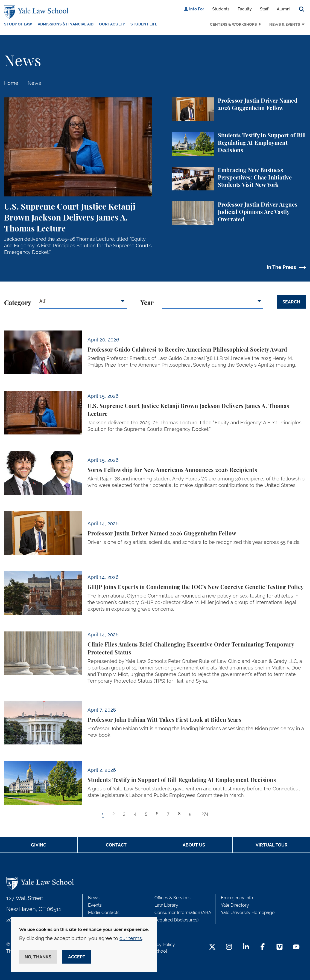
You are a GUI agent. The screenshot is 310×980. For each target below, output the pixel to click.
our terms (131, 938)
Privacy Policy (161, 945)
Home (11, 83)
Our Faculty (112, 24)
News (34, 83)
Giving (39, 845)
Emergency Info (237, 898)
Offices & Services (172, 898)
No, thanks (38, 957)
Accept (77, 957)
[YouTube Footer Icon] (296, 947)
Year (147, 303)
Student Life (144, 24)
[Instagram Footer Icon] (229, 947)
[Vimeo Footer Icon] (280, 947)
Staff (264, 9)
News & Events (285, 24)
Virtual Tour (272, 845)
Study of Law (18, 24)
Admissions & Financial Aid (66, 24)
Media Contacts (104, 913)
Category (18, 303)
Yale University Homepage (248, 913)
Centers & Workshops (233, 24)
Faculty (245, 9)
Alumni (283, 9)
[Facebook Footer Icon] (263, 947)
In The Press (281, 267)
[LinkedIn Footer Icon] (246, 947)
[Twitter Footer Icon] (212, 947)
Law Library (166, 905)
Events (95, 905)
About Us (194, 845)
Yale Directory (235, 905)
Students (221, 9)
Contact (116, 845)
